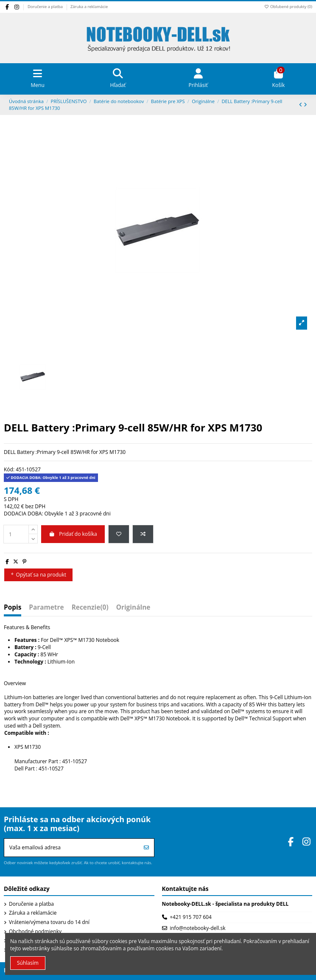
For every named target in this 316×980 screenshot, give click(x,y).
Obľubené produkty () (288, 7)
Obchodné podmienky (35, 932)
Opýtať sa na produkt (38, 575)
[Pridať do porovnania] (143, 534)
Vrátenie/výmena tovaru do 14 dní (49, 922)
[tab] (90, 609)
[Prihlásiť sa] (146, 848)
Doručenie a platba (46, 7)
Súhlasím (28, 963)
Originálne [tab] (133, 608)
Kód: (9, 470)
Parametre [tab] (46, 608)
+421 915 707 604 (191, 917)
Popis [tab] (13, 608)
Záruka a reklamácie (89, 7)
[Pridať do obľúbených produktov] (119, 534)
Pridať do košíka (73, 534)
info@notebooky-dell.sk (197, 928)
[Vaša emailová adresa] (72, 848)
